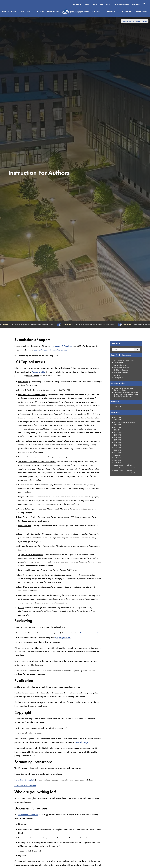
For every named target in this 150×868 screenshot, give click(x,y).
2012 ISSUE (118, 453)
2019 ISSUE (118, 435)
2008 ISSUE (118, 463)
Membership (140, 12)
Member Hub (77, 5)
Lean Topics (96, 12)
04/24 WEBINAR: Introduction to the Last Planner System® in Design (33, 325)
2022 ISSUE (118, 427)
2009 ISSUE (118, 460)
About (4, 12)
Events (14, 12)
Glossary (87, 5)
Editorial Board (118, 362)
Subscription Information (121, 373)
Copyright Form (119, 378)
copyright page (81, 742)
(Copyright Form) (63, 637)
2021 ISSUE (118, 430)
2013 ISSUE (118, 450)
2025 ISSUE (118, 417)
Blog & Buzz (127, 12)
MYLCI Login (136, 5)
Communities (25, 12)
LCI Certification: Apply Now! (135, 21)
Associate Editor (39, 372)
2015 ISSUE (118, 445)
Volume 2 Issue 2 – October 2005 (124, 468)
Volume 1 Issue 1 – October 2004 (124, 473)
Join (101, 5)
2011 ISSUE (117, 455)
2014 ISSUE (118, 448)
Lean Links (117, 375)
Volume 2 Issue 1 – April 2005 (123, 470)
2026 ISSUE (118, 407)
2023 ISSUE (118, 425)
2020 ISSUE (118, 432)
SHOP (95, 5)
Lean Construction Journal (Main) (124, 360)
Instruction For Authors (121, 365)
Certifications (52, 12)
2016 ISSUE (118, 443)
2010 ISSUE (118, 458)
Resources (111, 12)
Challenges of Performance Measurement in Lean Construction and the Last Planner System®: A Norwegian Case (126, 394)
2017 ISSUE (118, 440)
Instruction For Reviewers (121, 368)
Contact (108, 5)
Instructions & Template (62, 346)
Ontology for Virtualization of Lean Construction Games (124, 389)
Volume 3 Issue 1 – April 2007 (123, 465)
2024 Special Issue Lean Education (124, 422)
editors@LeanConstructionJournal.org (51, 350)
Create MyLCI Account (121, 5)
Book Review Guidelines (25, 786)
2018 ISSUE (118, 437)
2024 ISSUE (118, 420)
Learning (38, 12)
